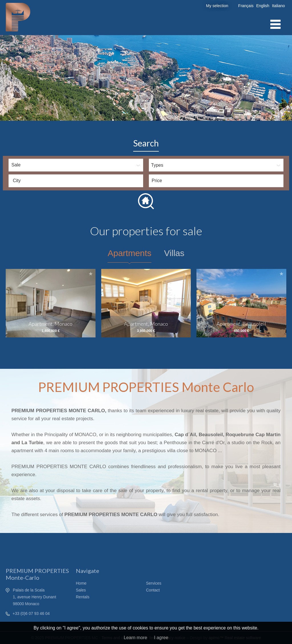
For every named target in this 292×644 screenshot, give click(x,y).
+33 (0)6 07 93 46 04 (31, 613)
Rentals (83, 597)
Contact (153, 590)
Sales (81, 590)
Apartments (129, 253)
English (263, 6)
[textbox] (77, 181)
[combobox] (76, 181)
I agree (161, 638)
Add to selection (91, 274)
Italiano (278, 6)
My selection (217, 6)
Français (246, 6)
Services (154, 583)
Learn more (135, 638)
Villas (174, 253)
